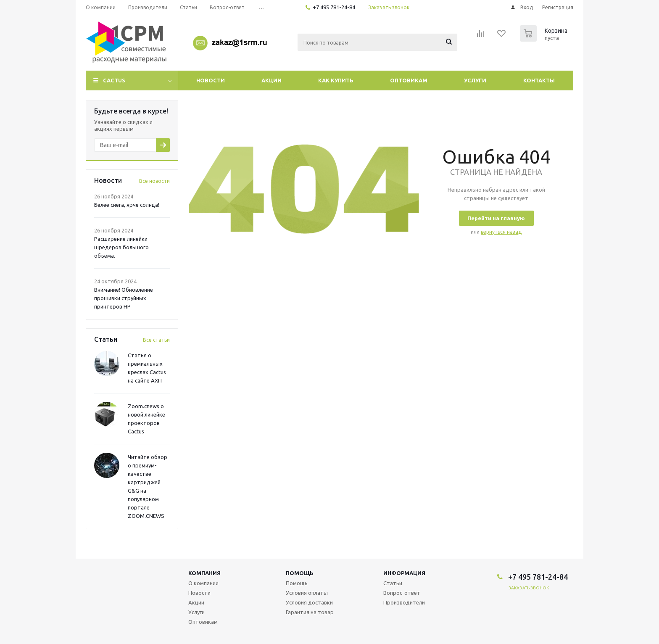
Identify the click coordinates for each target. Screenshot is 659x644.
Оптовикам (409, 80)
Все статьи (156, 340)
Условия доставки (309, 602)
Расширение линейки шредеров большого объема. (121, 247)
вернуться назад (501, 232)
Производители (404, 602)
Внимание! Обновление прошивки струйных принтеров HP (124, 298)
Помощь (300, 573)
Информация (404, 573)
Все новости (154, 181)
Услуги (475, 80)
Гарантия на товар (310, 612)
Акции (272, 80)
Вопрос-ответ (402, 593)
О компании (203, 583)
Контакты (539, 80)
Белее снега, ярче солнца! (127, 205)
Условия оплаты (307, 593)
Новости (211, 80)
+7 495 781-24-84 (334, 7)
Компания (204, 573)
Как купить (336, 80)
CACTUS (114, 80)
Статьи (393, 583)
